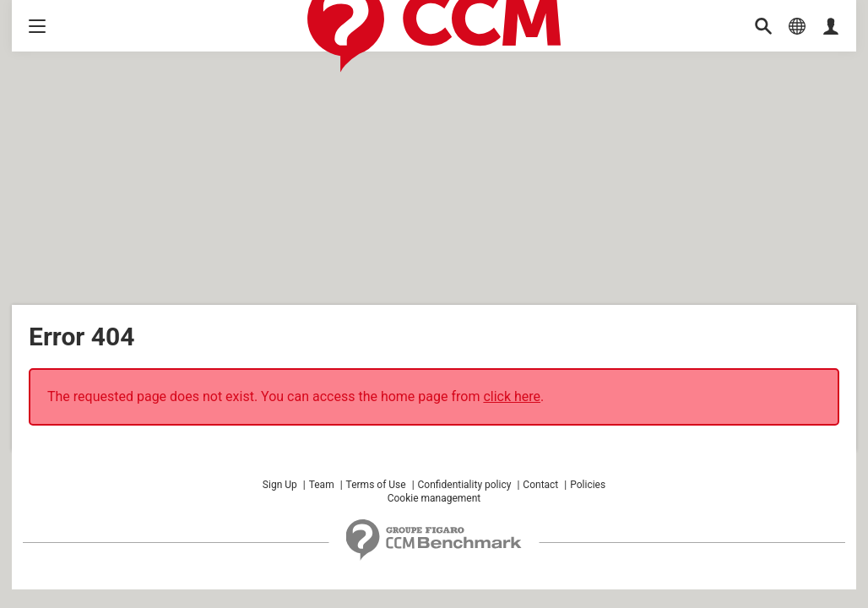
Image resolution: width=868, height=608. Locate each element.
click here (512, 396)
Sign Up (280, 485)
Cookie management (434, 498)
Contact (540, 485)
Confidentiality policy (465, 485)
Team (322, 485)
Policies (588, 485)
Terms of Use (376, 485)
